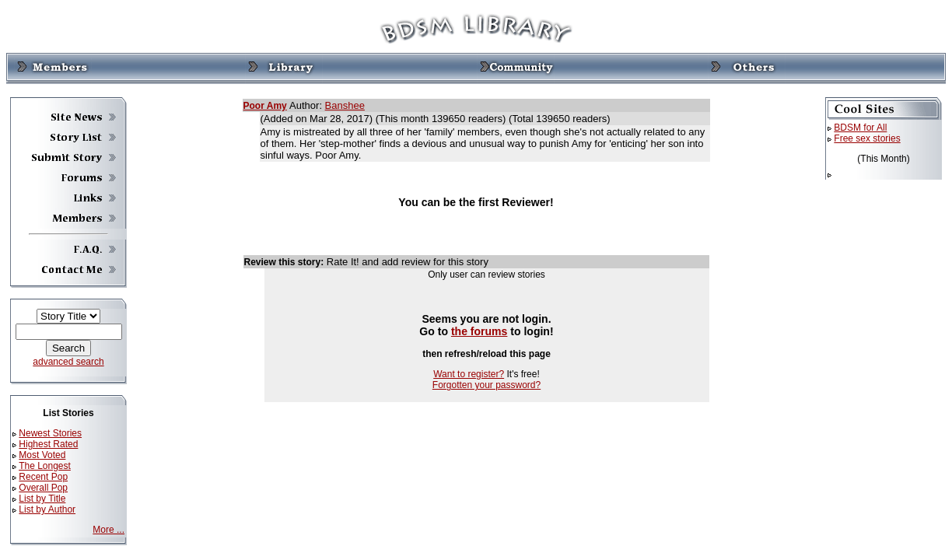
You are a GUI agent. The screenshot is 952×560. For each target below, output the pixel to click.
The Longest (45, 466)
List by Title (42, 499)
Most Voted (42, 455)
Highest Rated (48, 444)
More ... (108, 530)
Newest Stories (50, 433)
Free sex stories (867, 138)
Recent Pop (43, 477)
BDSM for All (860, 128)
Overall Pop (43, 488)
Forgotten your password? (486, 385)
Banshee (345, 105)
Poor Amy (265, 106)
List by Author (47, 509)
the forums (479, 331)
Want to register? (469, 374)
